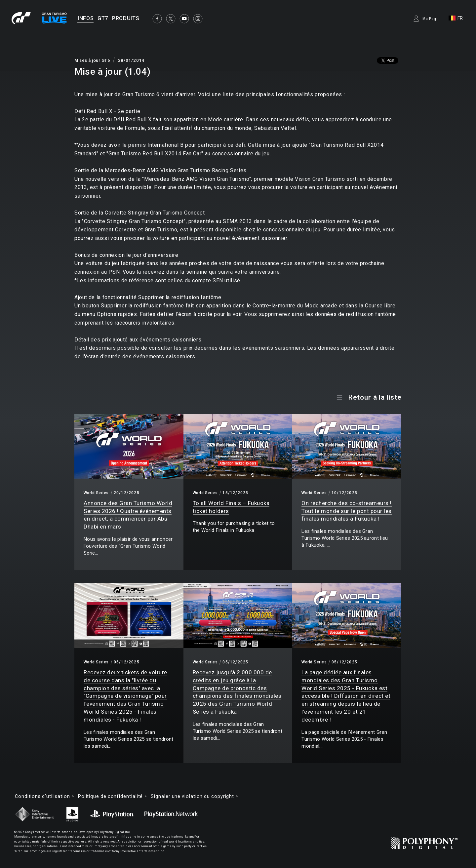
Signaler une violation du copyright (192, 796)
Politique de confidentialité (110, 796)
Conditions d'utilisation (42, 796)
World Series (96, 493)
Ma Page (431, 19)
